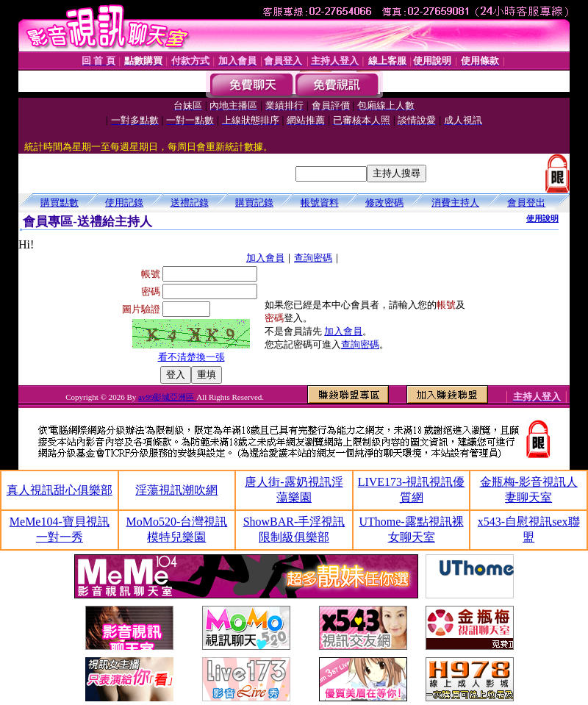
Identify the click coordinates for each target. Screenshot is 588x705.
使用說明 (542, 218)
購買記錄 (254, 203)
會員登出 (526, 203)
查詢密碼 (313, 258)
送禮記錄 (190, 203)
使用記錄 (124, 203)
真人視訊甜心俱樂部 (60, 490)
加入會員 (265, 258)
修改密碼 (384, 203)
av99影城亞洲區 (167, 397)
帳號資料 (320, 203)
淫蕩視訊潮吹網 (176, 490)
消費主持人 (455, 203)
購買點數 (60, 203)
